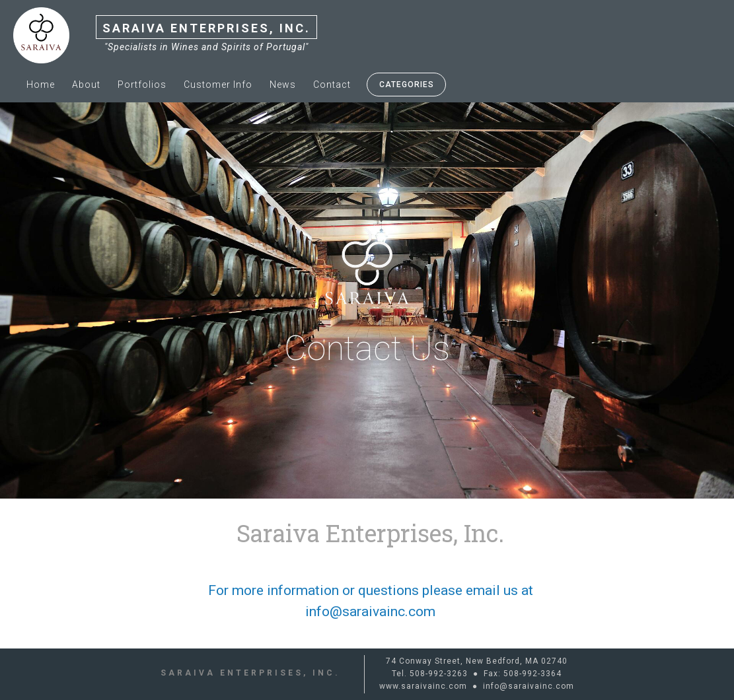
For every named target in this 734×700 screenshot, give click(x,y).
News (283, 85)
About (86, 85)
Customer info (218, 85)
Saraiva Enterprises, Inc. (206, 28)
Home (41, 85)
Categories (407, 85)
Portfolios (142, 85)
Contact (332, 85)
